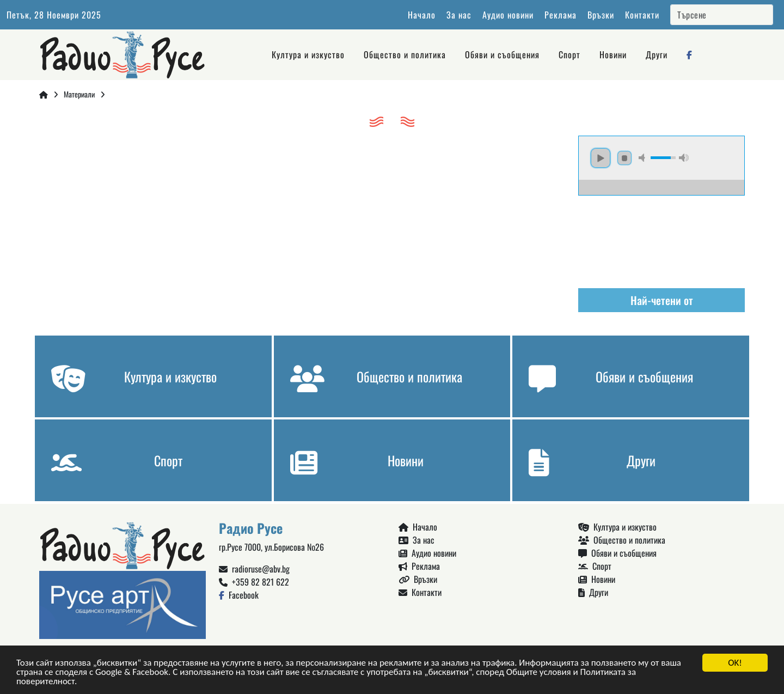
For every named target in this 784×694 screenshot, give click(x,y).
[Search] (722, 15)
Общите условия (539, 672)
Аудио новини (508, 15)
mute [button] (644, 158)
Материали (79, 94)
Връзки (601, 15)
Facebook (239, 595)
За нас (459, 15)
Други (657, 54)
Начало (422, 15)
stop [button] (624, 158)
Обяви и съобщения (502, 54)
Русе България (661, 236)
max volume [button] (684, 158)
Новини (613, 54)
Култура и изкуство (308, 54)
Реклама (561, 15)
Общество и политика (405, 54)
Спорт (569, 54)
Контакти (642, 15)
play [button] (601, 158)
